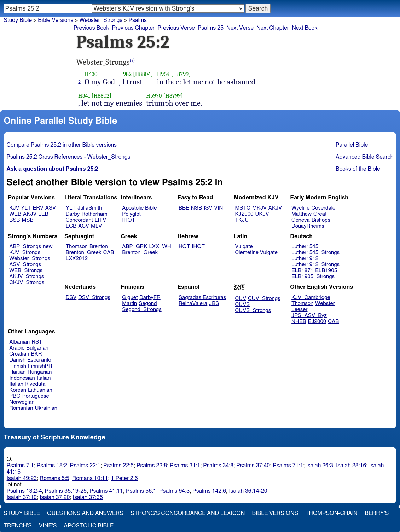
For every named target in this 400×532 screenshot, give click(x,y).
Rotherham (94, 214)
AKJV (30, 214)
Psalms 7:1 (20, 466)
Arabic (17, 348)
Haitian (18, 372)
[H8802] (102, 96)
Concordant (79, 220)
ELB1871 (302, 271)
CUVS (243, 305)
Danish (17, 360)
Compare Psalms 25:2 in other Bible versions (62, 145)
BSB (15, 220)
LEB (43, 214)
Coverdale (324, 208)
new (48, 247)
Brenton (99, 247)
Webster (325, 303)
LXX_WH (160, 247)
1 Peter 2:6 (124, 478)
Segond (148, 303)
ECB (71, 226)
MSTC (243, 208)
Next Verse (240, 28)
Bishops (321, 220)
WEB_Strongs (26, 271)
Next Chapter (273, 28)
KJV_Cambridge (311, 297)
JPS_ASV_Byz (309, 315)
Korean (18, 390)
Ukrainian (46, 408)
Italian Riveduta (27, 384)
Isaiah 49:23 (22, 478)
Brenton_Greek (84, 253)
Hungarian (40, 372)
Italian (44, 378)
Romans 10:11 (90, 478)
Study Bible (18, 20)
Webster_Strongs (101, 20)
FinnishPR (40, 366)
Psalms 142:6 (209, 491)
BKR (36, 354)
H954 (163, 74)
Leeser (299, 309)
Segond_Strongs (142, 309)
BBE (184, 208)
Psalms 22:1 (85, 466)
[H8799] (181, 74)
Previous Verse (176, 28)
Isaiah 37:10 (22, 497)
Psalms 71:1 (288, 466)
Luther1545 (305, 247)
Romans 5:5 (54, 478)
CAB (109, 253)
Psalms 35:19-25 (66, 491)
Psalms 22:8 (152, 466)
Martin (129, 303)
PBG (15, 396)
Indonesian (22, 378)
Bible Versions (56, 20)
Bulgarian (37, 348)
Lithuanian (40, 390)
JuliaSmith (90, 208)
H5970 (154, 96)
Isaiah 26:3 (320, 466)
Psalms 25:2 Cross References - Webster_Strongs (69, 157)
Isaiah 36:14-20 (248, 491)
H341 (84, 96)
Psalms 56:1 (141, 491)
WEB (15, 214)
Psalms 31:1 (185, 466)
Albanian (19, 342)
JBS (214, 303)
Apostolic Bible (89, 526)
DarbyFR (150, 297)
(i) (132, 61)
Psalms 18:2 (52, 466)
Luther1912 (305, 259)
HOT (184, 247)
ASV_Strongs (25, 265)
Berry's (377, 513)
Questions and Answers (85, 513)
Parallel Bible (352, 145)
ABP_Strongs (25, 247)
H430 (91, 74)
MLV (96, 226)
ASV (51, 208)
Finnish (18, 366)
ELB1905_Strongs (313, 277)
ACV (84, 226)
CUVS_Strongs (253, 311)
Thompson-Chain (331, 513)
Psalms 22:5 (118, 466)
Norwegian (22, 402)
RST (37, 342)
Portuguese (36, 396)
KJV (14, 208)
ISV (208, 208)
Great (320, 214)
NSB (196, 208)
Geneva (301, 220)
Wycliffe (300, 208)
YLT (26, 208)
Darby (73, 214)
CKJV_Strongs (27, 283)
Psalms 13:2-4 (24, 491)
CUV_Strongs (264, 299)
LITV (100, 220)
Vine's (48, 526)
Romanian (21, 408)
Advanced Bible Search (364, 157)
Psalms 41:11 (106, 491)
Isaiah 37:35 (88, 497)
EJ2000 (317, 321)
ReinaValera (193, 303)
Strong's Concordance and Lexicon (188, 513)
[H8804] (143, 74)
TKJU (242, 220)
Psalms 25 (211, 28)
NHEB (299, 321)
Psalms (138, 20)
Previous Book (91, 28)
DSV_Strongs (94, 297)
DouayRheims (308, 226)
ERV (38, 208)
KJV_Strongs (25, 253)
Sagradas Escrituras (202, 297)
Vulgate (244, 247)
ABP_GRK (135, 247)
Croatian (19, 354)
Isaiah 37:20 (55, 497)
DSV (71, 297)
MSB (27, 220)
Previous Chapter (134, 28)
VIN (218, 208)
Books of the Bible (358, 169)
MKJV (259, 208)
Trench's (18, 526)
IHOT (129, 220)
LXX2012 (77, 259)
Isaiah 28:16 (351, 466)
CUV (241, 299)
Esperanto (39, 360)
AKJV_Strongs (27, 277)
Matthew (302, 214)
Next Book (305, 28)
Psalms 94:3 (174, 491)
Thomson (77, 247)
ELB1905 (326, 271)
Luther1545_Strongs (315, 253)
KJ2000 (244, 214)
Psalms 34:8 (218, 466)
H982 (125, 74)
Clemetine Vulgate (256, 253)
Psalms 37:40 (253, 466)
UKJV (262, 214)
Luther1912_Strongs (315, 265)
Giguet (130, 297)
